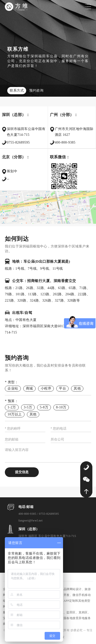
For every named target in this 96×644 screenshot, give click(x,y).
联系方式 (17, 90)
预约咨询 (36, 90)
